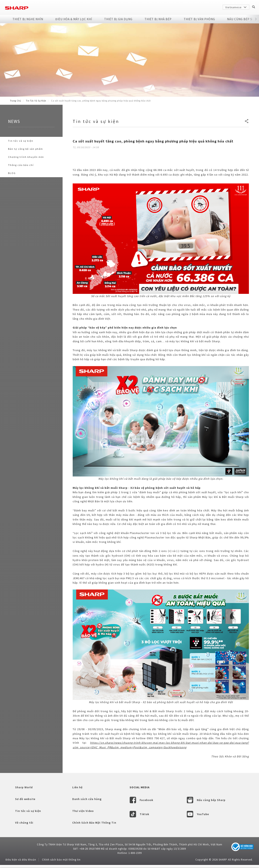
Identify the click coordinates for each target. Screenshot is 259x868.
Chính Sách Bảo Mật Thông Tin (94, 823)
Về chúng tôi (24, 823)
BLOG (12, 173)
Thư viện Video (83, 811)
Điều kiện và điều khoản (21, 860)
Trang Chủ (16, 101)
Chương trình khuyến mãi (26, 157)
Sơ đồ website (25, 799)
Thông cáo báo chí (21, 165)
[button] (256, 19)
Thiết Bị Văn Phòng (199, 19)
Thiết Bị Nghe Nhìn (28, 19)
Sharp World (24, 787)
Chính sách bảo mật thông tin (61, 860)
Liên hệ (77, 787)
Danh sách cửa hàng (87, 799)
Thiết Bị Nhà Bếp (158, 19)
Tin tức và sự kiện (36, 101)
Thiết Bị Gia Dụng (118, 19)
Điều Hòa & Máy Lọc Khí (74, 19)
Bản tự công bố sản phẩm (26, 149)
